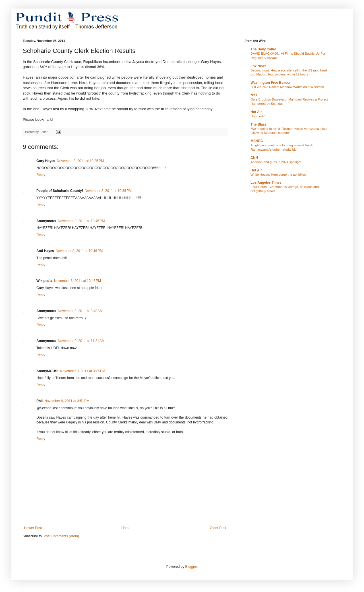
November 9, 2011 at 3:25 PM (82, 371)
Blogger (191, 567)
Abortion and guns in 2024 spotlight (276, 162)
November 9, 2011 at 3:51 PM (67, 401)
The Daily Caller (263, 49)
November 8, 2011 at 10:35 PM (80, 161)
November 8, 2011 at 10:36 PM (108, 191)
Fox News (258, 66)
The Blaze (258, 124)
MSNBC (257, 141)
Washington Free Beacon (271, 83)
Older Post (218, 528)
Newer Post (33, 528)
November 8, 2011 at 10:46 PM (81, 221)
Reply (41, 175)
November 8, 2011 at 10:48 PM (77, 281)
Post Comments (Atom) (61, 536)
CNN (254, 158)
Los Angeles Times (266, 183)
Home (126, 528)
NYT (254, 95)
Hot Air (256, 112)
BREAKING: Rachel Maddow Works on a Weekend (287, 87)
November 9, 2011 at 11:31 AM (81, 341)
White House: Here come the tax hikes (278, 175)
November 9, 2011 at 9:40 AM (80, 311)
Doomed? (258, 116)
